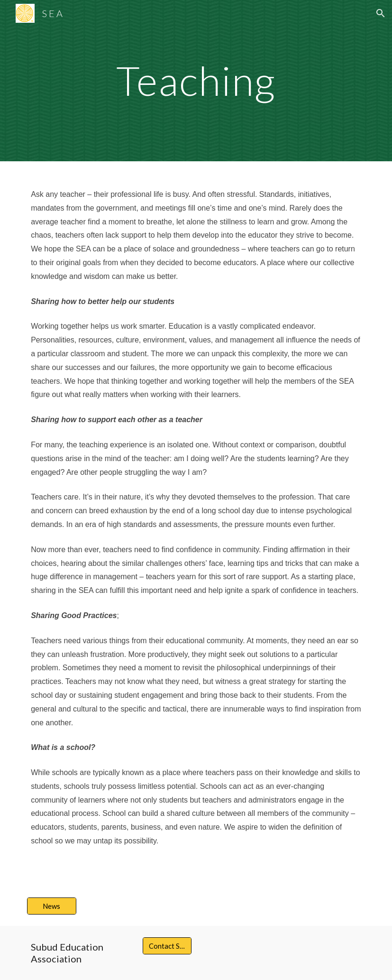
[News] (52, 906)
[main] (196, 80)
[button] (381, 13)
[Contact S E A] (167, 946)
